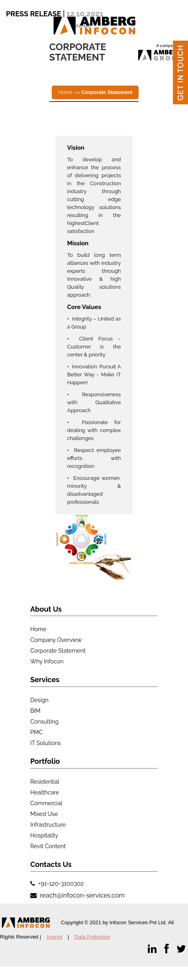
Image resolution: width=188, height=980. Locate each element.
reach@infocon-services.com (81, 895)
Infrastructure (48, 825)
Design (39, 700)
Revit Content (48, 846)
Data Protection (92, 937)
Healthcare (45, 792)
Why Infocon (47, 661)
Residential (45, 782)
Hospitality (44, 835)
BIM (35, 711)
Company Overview (56, 640)
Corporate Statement (58, 651)
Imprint (55, 937)
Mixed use (44, 814)
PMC (36, 732)
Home (66, 92)
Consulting (44, 722)
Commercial (46, 803)
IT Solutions (46, 743)
